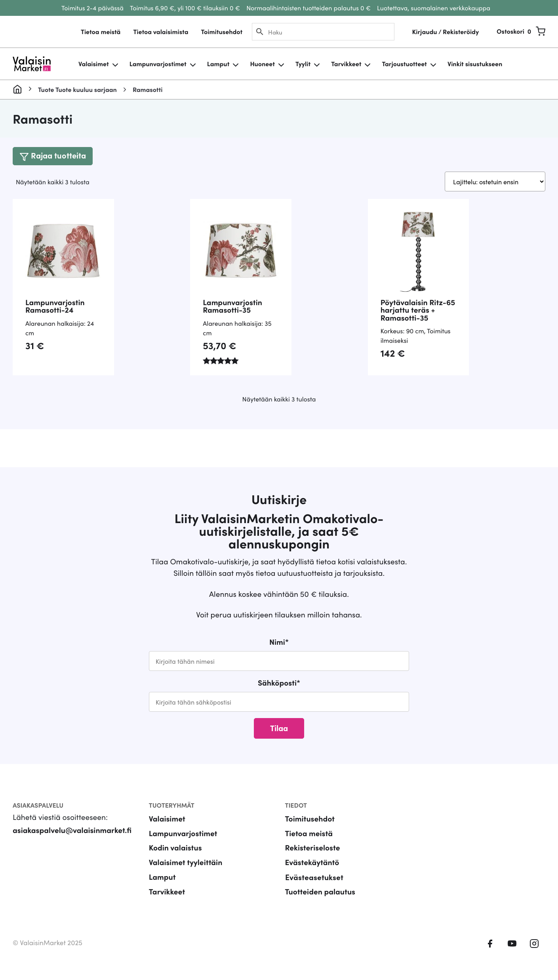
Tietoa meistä (101, 32)
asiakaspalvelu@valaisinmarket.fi (72, 830)
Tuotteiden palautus (320, 891)
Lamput (218, 64)
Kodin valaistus (175, 847)
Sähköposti (279, 683)
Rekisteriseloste (313, 847)
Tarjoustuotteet (404, 64)
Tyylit (303, 64)
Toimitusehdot (222, 32)
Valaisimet (94, 64)
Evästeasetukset (314, 877)
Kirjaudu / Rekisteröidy (445, 32)
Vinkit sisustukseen (475, 64)
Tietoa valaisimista (161, 32)
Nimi (279, 642)
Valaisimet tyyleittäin (186, 862)
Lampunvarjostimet (158, 64)
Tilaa (279, 728)
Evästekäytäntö (312, 862)
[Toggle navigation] (53, 156)
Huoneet (262, 64)
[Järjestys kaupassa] (495, 181)
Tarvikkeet (346, 64)
